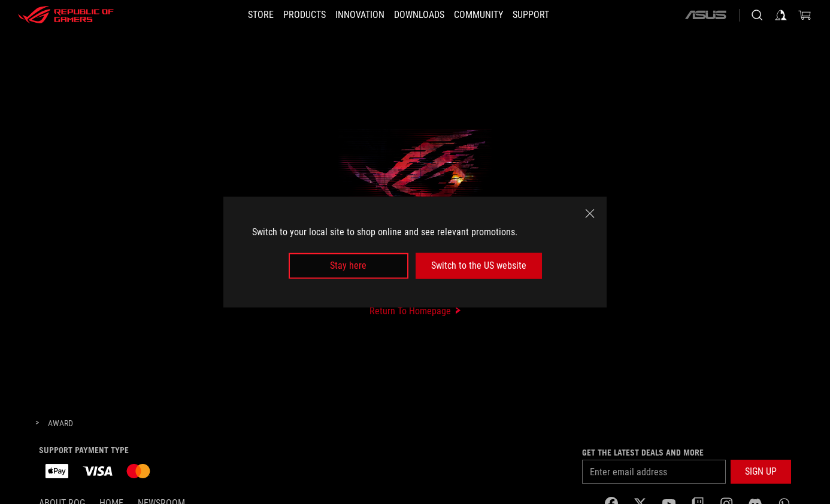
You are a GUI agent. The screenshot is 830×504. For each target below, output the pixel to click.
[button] (294, 15)
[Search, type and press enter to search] (757, 15)
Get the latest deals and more (643, 453)
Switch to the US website (479, 265)
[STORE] (243, 15)
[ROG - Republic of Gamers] (66, 15)
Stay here (348, 265)
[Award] (60, 424)
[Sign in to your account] (781, 15)
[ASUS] (705, 15)
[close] (590, 214)
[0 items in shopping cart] (805, 15)
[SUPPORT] (549, 15)
